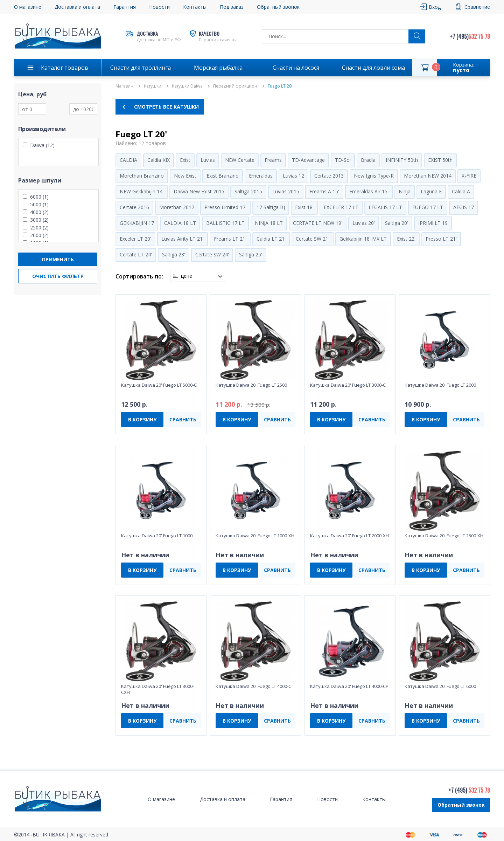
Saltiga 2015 (248, 191)
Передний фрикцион (235, 86)
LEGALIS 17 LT (385, 207)
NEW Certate (240, 160)
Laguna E (431, 191)
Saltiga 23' (174, 254)
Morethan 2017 (177, 207)
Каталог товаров (65, 68)
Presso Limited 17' (225, 207)
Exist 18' (304, 207)
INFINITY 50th (402, 160)
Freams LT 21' (230, 239)
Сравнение (477, 7)
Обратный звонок (278, 7)
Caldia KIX (159, 160)
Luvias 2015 (286, 191)
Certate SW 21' (313, 239)
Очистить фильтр (58, 276)
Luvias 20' (364, 223)
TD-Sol (343, 160)
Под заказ (232, 7)
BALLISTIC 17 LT (225, 223)
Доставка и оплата (77, 7)
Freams (273, 160)
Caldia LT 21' (271, 239)
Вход (435, 7)
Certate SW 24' (212, 254)
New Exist (185, 176)
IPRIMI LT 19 (433, 223)
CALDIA (128, 160)
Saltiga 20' (397, 223)
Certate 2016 (134, 207)
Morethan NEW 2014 (428, 176)
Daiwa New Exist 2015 (199, 191)
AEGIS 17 (464, 207)
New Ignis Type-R (374, 176)
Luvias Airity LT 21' (183, 239)
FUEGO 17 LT (428, 207)
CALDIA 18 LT (180, 223)
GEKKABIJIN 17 (137, 223)
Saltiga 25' (251, 254)
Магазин (124, 86)
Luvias (208, 160)
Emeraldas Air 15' (369, 191)
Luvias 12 (293, 176)
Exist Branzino (223, 176)
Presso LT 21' (441, 239)
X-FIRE (469, 176)
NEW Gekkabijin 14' (142, 191)
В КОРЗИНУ (142, 419)
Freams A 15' (324, 191)
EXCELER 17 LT (341, 207)
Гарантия (125, 7)
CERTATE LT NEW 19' (318, 223)
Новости (159, 7)
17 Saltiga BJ (271, 207)
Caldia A (461, 191)
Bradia (368, 160)
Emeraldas (261, 176)
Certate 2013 (329, 176)
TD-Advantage (308, 160)
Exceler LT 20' (135, 239)
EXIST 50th (440, 160)
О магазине (28, 7)
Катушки (153, 86)
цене (187, 276)
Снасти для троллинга (141, 68)
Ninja (405, 191)
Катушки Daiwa (187, 86)
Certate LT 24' (136, 254)
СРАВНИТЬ (183, 419)
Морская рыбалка (218, 68)
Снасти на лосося (296, 68)
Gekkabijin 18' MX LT (363, 239)
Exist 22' (406, 239)
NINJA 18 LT (269, 223)
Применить (58, 259)
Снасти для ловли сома (373, 68)
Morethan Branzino (142, 176)
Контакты (195, 7)
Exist (185, 160)
